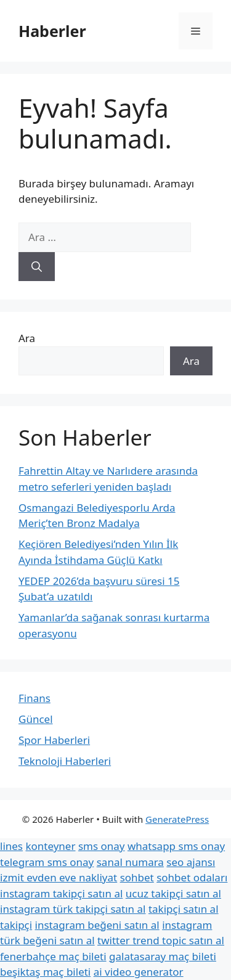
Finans (34, 698)
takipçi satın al (184, 909)
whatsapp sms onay (176, 846)
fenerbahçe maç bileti (53, 956)
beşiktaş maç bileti (45, 972)
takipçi (16, 925)
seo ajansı (191, 862)
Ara (27, 338)
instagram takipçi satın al (61, 893)
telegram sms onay (47, 862)
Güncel (36, 719)
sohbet (137, 877)
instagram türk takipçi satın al (73, 909)
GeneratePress (177, 819)
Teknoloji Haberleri (65, 761)
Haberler (52, 31)
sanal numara (130, 862)
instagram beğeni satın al (97, 925)
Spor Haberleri (54, 740)
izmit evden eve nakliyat (59, 877)
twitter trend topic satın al (161, 940)
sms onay (102, 846)
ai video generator (139, 972)
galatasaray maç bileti (163, 956)
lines (11, 846)
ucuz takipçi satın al (173, 893)
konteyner (50, 846)
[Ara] (37, 267)
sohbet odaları (192, 877)
